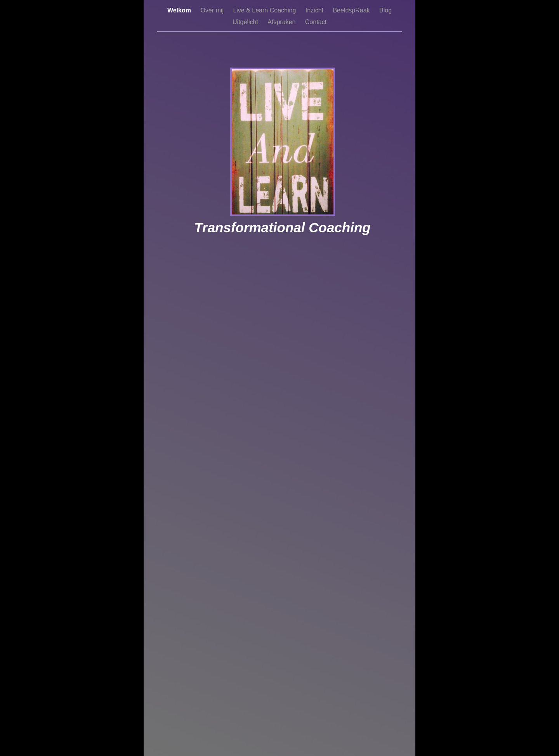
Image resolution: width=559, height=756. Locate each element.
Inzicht (315, 10)
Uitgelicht (246, 22)
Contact (316, 22)
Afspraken (282, 22)
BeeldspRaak (352, 10)
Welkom (180, 10)
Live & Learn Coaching (265, 10)
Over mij (213, 10)
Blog (385, 10)
